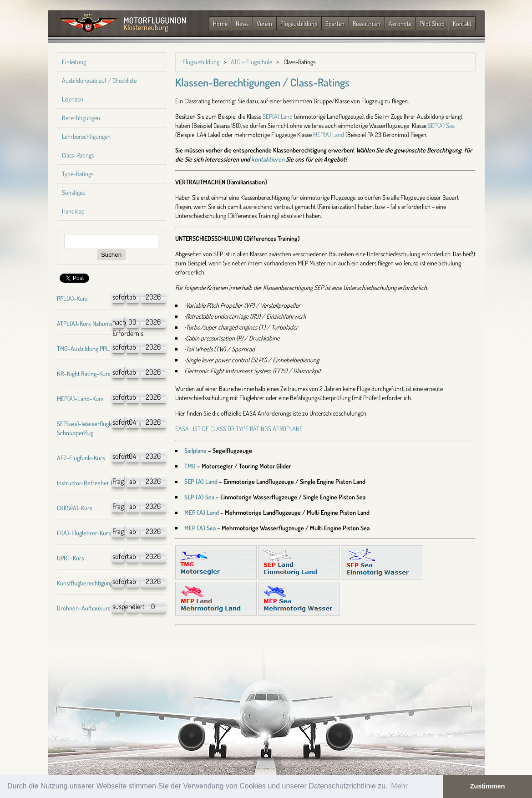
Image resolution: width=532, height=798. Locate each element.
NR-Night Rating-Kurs (84, 374)
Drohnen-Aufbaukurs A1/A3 (92, 608)
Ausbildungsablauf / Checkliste (99, 80)
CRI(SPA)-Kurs (75, 508)
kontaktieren (268, 159)
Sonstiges (73, 192)
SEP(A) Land (278, 116)
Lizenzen (73, 99)
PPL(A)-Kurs (72, 298)
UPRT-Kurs (71, 558)
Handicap (73, 211)
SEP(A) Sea (441, 125)
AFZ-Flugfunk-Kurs (81, 458)
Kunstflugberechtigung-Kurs (92, 583)
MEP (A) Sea (200, 528)
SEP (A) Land (201, 481)
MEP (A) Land (202, 512)
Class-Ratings (78, 155)
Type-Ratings (78, 174)
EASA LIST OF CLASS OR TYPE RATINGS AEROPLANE (239, 429)
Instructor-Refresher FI (86, 483)
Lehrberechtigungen (86, 136)
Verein (264, 23)
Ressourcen (367, 23)
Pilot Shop (432, 23)
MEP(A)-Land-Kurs (80, 399)
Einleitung (74, 62)
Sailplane (195, 450)
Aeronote (400, 23)
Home (220, 23)
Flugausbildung (299, 23)
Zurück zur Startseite (122, 24)
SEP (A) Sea (199, 497)
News (242, 23)
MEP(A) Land (329, 135)
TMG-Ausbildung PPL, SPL (89, 348)
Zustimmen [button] (488, 786)
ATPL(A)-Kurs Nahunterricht (92, 323)
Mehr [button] (399, 786)
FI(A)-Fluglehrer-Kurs (84, 533)
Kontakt (462, 23)
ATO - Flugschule (251, 62)
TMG (190, 466)
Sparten (335, 23)
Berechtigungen (81, 118)
